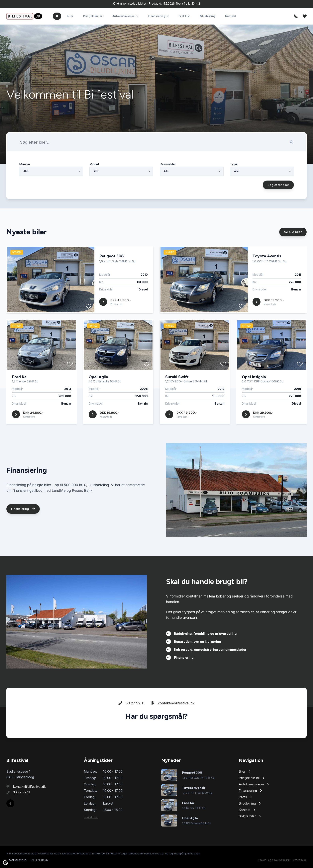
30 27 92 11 (131, 722)
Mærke (25, 183)
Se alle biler (293, 251)
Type (234, 183)
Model (94, 183)
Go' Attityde (300, 860)
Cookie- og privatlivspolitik (274, 860)
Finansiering (23, 527)
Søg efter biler (278, 203)
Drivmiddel (168, 183)
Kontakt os (91, 817)
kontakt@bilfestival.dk (173, 722)
